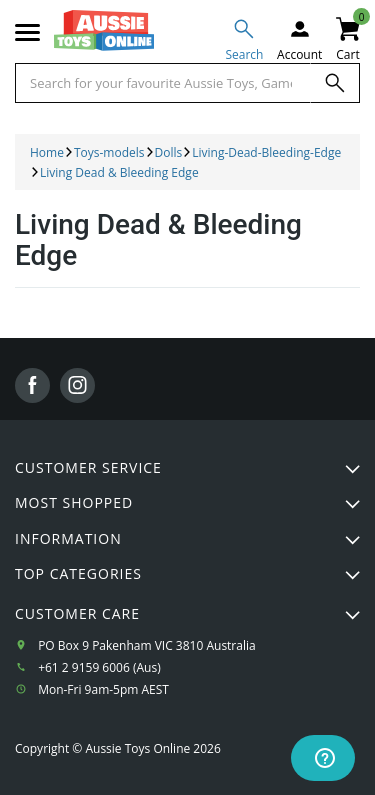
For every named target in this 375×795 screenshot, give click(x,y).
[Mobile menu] (27, 33)
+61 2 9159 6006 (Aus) (99, 667)
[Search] (335, 83)
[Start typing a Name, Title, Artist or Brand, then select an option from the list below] (163, 83)
